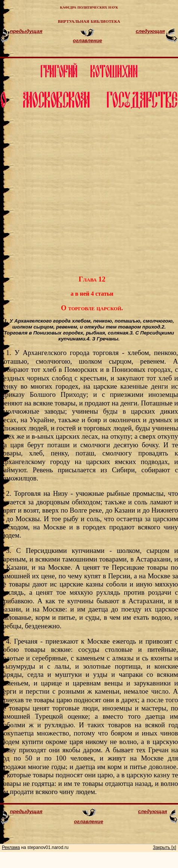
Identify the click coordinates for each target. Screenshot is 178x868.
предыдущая (26, 31)
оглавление (88, 41)
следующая (150, 31)
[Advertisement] (95, 190)
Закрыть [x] (165, 847)
